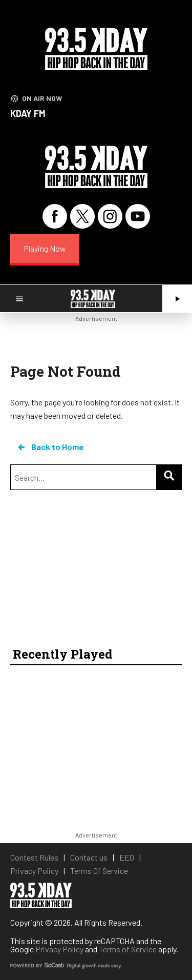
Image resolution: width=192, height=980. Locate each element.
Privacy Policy (59, 949)
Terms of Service (128, 949)
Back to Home (50, 447)
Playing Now (45, 248)
